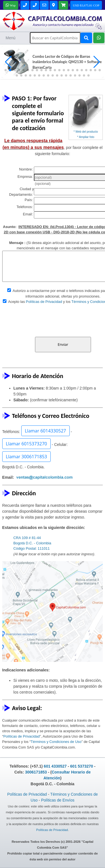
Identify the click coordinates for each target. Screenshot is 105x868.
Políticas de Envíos (58, 800)
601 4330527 (55, 766)
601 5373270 (82, 766)
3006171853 (36, 772)
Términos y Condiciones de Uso (56, 742)
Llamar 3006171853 (26, 457)
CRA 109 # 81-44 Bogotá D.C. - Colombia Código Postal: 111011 (32, 543)
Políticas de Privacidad (44, 302)
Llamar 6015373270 (26, 444)
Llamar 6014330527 (46, 431)
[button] (97, 62)
